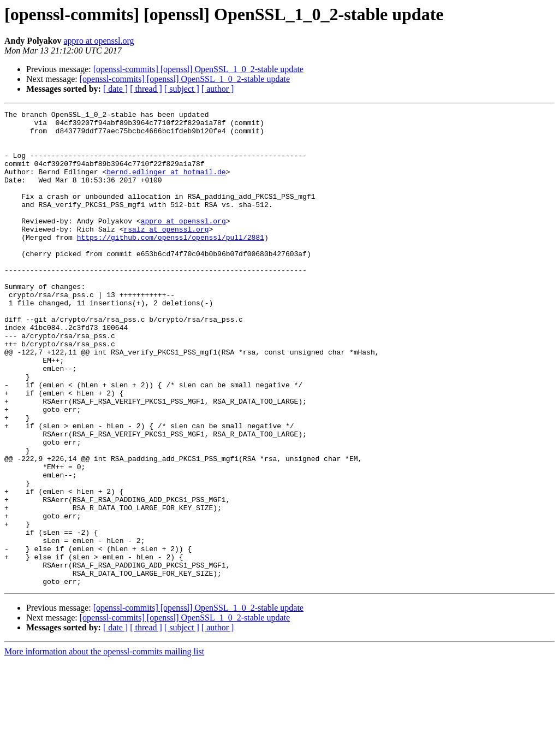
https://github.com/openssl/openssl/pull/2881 (171, 263)
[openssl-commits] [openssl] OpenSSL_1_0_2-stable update (198, 69)
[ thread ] (146, 89)
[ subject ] (182, 89)
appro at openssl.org (99, 41)
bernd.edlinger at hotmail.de (166, 185)
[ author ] (218, 89)
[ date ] (115, 89)
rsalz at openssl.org (166, 253)
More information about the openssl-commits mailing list (104, 746)
